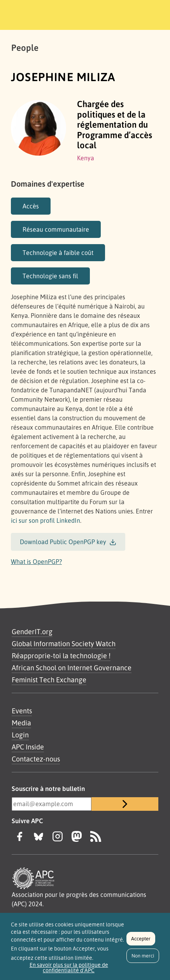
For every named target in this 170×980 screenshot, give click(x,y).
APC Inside (28, 747)
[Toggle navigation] (153, 14)
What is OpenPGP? (36, 562)
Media (21, 723)
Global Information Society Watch (64, 644)
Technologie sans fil (50, 276)
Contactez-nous (36, 759)
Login (20, 735)
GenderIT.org (32, 631)
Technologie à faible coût (58, 253)
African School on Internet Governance (72, 668)
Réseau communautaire (56, 229)
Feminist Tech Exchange (49, 680)
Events (22, 711)
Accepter (141, 942)
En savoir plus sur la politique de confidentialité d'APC (69, 971)
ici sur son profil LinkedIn (46, 520)
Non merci (143, 959)
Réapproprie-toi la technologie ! (61, 656)
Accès (31, 206)
